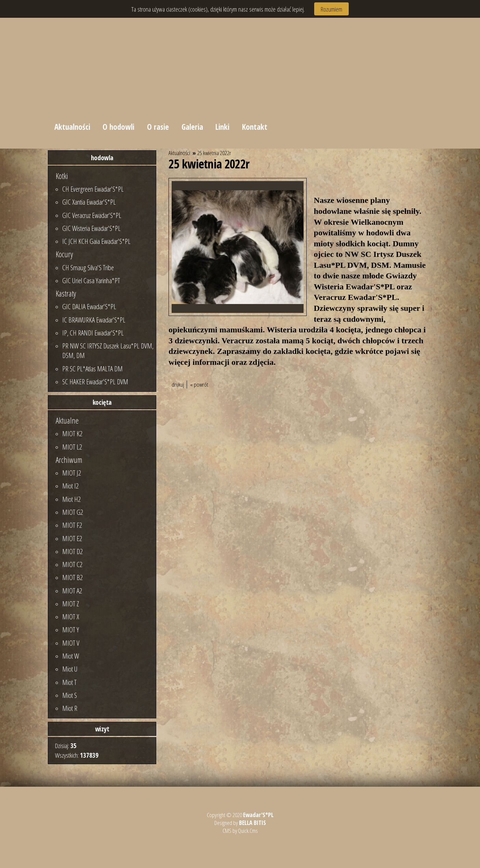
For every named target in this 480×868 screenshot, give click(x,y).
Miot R (70, 708)
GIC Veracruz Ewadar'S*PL (92, 215)
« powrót (199, 384)
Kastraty (66, 293)
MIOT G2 (73, 512)
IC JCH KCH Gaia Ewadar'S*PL (96, 241)
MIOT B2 (72, 577)
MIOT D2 (72, 551)
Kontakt (255, 127)
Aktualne (67, 421)
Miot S (70, 695)
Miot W (71, 656)
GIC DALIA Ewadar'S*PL (89, 306)
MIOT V (71, 643)
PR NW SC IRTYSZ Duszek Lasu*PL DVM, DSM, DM (108, 350)
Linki (223, 127)
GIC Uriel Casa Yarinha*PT (91, 280)
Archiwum (69, 460)
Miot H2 (71, 499)
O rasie (158, 127)
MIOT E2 (72, 538)
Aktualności (72, 127)
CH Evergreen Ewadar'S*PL (93, 189)
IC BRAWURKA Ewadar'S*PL (94, 320)
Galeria (192, 127)
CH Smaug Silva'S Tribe (88, 267)
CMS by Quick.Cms (240, 831)
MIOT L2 (72, 447)
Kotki (62, 176)
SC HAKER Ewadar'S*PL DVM (95, 382)
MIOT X (71, 617)
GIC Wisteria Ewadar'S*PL (91, 228)
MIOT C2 (72, 564)
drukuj (178, 384)
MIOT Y (71, 630)
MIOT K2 (72, 433)
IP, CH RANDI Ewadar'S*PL (93, 333)
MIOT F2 (72, 525)
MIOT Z (71, 604)
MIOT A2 (72, 591)
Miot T (69, 682)
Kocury (64, 254)
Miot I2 (70, 486)
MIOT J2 (72, 473)
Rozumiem (331, 9)
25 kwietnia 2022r (214, 153)
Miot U (70, 669)
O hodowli (119, 127)
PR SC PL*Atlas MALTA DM (92, 369)
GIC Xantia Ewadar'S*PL (89, 202)
